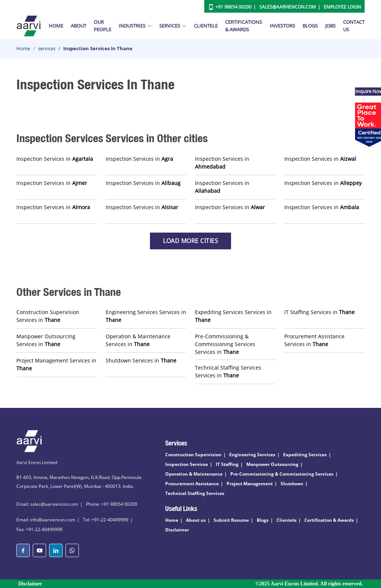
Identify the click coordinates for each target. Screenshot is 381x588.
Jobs (330, 26)
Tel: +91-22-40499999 (106, 520)
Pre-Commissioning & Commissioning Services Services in (225, 344)
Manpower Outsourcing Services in (46, 340)
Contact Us (354, 26)
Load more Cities (190, 241)
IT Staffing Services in (319, 312)
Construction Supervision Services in (48, 316)
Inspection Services (187, 464)
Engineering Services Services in (146, 316)
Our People (103, 26)
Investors (282, 26)
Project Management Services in (56, 364)
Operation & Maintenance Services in (138, 340)
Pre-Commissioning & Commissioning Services (282, 474)
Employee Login (342, 7)
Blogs (310, 26)
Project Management (250, 484)
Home (56, 26)
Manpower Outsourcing (272, 464)
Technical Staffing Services (195, 493)
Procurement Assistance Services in (314, 340)
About (79, 26)
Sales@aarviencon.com (288, 7)
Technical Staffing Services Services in (228, 371)
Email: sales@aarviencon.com (47, 504)
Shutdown (292, 484)
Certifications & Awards (244, 26)
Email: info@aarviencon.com (46, 520)
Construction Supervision (193, 455)
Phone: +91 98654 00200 (112, 504)
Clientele (206, 26)
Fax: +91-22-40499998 (39, 529)
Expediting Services (305, 455)
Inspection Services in (55, 159)
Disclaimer (177, 530)
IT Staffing (227, 464)
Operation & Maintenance (194, 474)
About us (196, 520)
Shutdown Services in (141, 360)
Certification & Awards (329, 520)
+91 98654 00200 (233, 7)
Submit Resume (231, 520)
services (47, 48)
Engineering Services (252, 455)
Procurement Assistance (192, 484)
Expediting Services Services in (233, 316)
